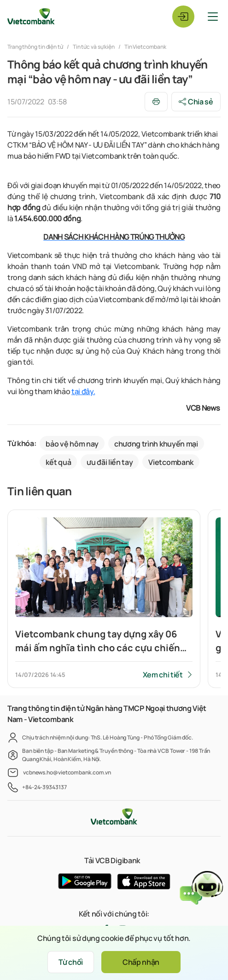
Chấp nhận (141, 962)
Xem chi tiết (163, 675)
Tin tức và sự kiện (94, 47)
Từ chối (71, 962)
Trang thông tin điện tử (36, 47)
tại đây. (83, 391)
